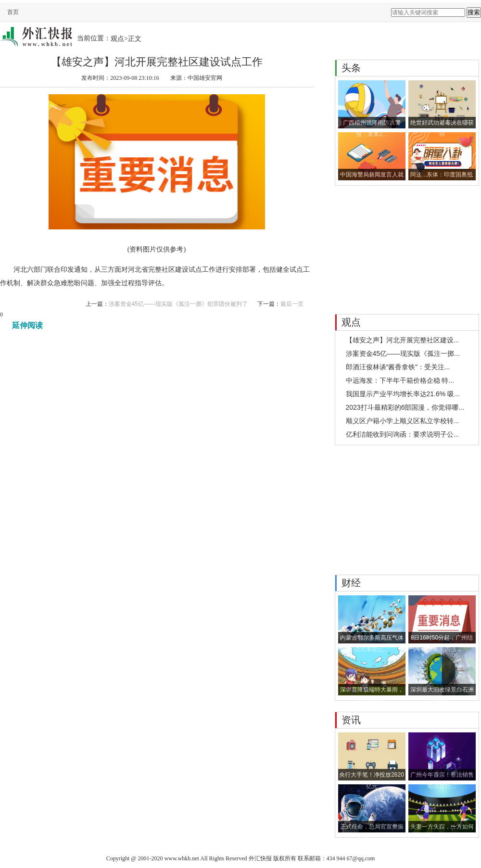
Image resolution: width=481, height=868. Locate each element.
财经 (351, 583)
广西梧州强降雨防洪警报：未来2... (372, 124)
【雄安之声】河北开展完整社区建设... (403, 340)
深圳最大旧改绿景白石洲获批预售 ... (442, 691)
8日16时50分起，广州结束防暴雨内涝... (442, 639)
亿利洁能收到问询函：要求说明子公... (403, 434)
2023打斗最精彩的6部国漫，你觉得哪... (405, 407)
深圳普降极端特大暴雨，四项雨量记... (372, 691)
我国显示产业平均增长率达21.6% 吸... (403, 394)
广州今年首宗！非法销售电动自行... (442, 776)
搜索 (474, 12)
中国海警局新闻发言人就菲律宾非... (372, 176)
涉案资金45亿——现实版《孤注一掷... (403, 353)
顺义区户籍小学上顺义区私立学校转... (403, 421)
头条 (351, 68)
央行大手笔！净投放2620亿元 (372, 776)
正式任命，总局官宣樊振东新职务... (372, 828)
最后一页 (292, 304)
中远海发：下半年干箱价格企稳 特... (400, 380)
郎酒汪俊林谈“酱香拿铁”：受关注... (398, 367)
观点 (117, 38)
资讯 (351, 720)
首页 (13, 12)
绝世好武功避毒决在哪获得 (442, 124)
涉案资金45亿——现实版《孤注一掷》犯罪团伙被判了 (178, 304)
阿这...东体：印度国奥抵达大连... (442, 176)
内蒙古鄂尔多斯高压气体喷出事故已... (372, 639)
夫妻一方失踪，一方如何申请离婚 (442, 828)
